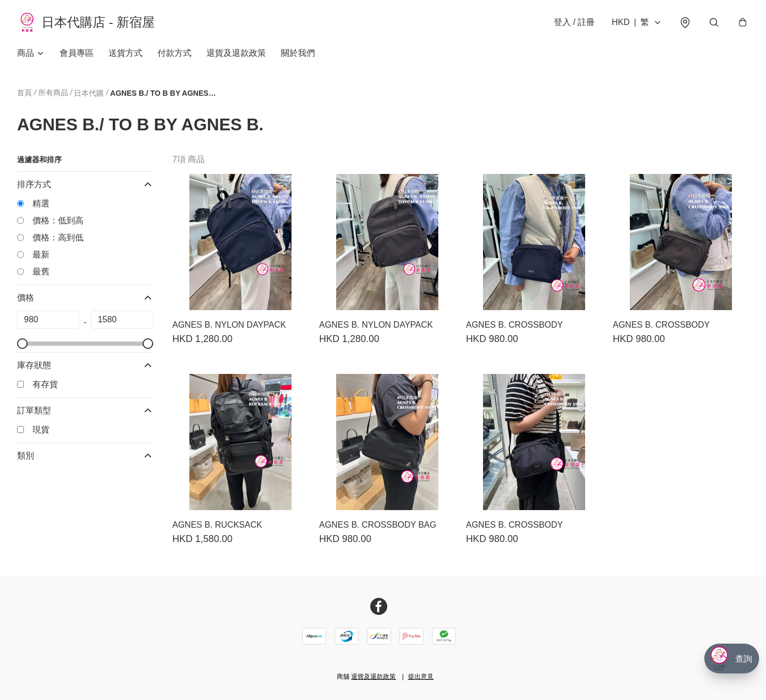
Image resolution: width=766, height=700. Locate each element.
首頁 (24, 93)
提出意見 (421, 677)
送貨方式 (126, 53)
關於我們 (298, 53)
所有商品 (53, 93)
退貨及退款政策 (236, 53)
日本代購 (89, 93)
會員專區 (77, 53)
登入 (574, 22)
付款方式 (174, 53)
